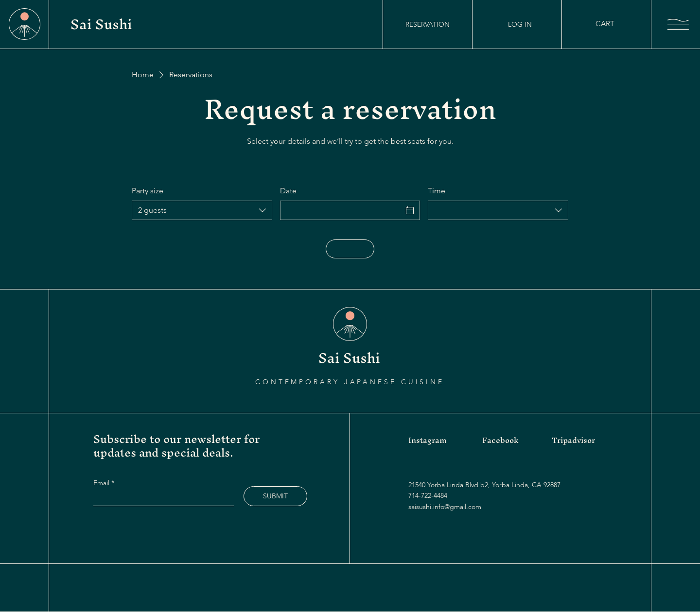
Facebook (500, 440)
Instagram (428, 440)
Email (102, 483)
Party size (148, 191)
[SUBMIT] (275, 496)
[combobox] (202, 210)
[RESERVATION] (428, 24)
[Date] (341, 210)
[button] (611, 24)
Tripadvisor (573, 440)
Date (288, 191)
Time (437, 191)
